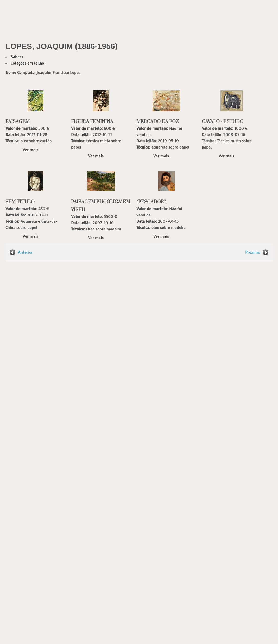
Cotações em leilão (27, 63)
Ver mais (30, 150)
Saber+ (17, 57)
